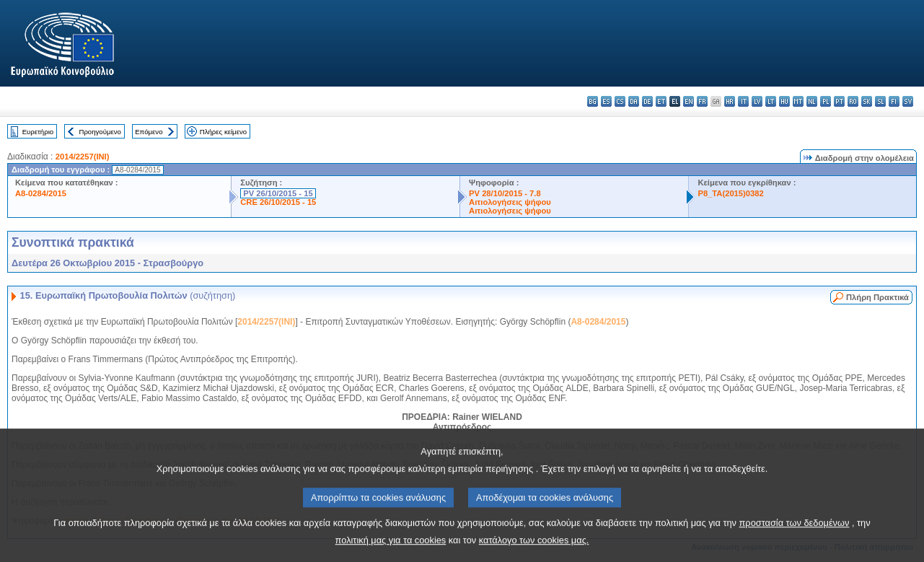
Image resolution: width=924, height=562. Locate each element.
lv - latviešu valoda (757, 101)
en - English (688, 101)
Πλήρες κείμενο (223, 132)
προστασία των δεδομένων (795, 536)
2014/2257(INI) (83, 157)
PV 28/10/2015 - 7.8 (505, 193)
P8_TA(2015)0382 (730, 193)
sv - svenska (908, 101)
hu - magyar (784, 101)
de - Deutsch (647, 101)
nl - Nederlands (812, 101)
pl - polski (826, 101)
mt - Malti (798, 101)
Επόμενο (149, 132)
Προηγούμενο (100, 132)
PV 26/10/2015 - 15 (278, 193)
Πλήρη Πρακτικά (877, 297)
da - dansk (634, 101)
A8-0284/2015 (41, 193)
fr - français (702, 101)
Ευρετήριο (38, 132)
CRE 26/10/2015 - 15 (278, 202)
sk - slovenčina (867, 101)
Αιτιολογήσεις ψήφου (510, 202)
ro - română (853, 101)
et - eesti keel (661, 101)
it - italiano (743, 101)
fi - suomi (894, 101)
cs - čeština (620, 101)
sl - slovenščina (880, 101)
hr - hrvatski (730, 101)
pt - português (839, 101)
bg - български (593, 101)
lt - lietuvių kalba (771, 101)
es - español (606, 101)
